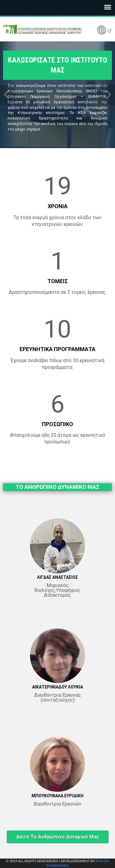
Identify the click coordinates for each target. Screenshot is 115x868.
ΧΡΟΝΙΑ (58, 206)
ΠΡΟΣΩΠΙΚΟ (57, 424)
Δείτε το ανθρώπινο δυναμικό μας (58, 837)
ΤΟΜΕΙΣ (58, 281)
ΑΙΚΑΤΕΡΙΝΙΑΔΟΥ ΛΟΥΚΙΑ (57, 687)
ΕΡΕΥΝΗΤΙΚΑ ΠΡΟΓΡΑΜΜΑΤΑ (57, 349)
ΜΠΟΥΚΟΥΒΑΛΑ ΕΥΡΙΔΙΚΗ (57, 796)
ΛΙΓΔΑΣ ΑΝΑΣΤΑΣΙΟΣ (57, 577)
